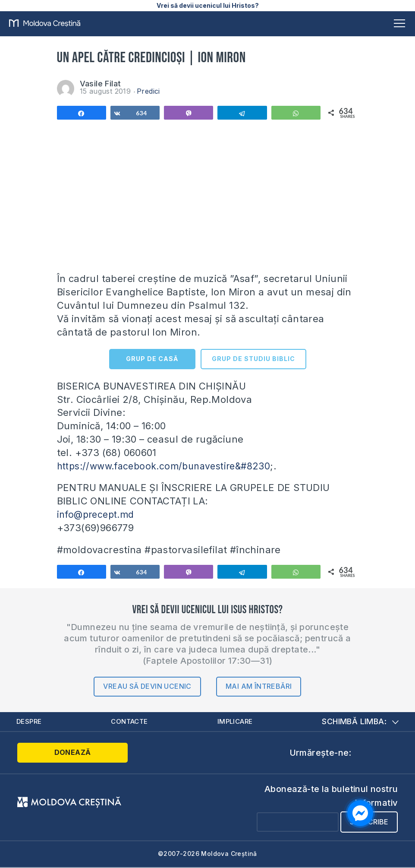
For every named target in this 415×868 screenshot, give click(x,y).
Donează (52, 753)
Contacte (130, 722)
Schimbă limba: (360, 721)
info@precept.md (98, 514)
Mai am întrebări (259, 686)
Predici (148, 91)
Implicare (237, 722)
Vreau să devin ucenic (147, 686)
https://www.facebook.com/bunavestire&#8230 (170, 466)
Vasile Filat (101, 84)
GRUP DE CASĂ (152, 359)
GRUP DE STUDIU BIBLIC (253, 359)
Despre (30, 722)
